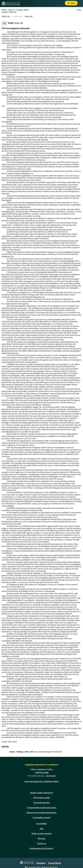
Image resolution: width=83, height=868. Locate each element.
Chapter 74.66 (22, 10)
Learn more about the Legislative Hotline (42, 781)
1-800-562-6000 (41, 773)
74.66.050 (15, 41)
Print (79, 10)
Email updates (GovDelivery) (41, 848)
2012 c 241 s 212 (9, 742)
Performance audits (42, 798)
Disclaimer (41, 863)
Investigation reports (41, 817)
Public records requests (42, 833)
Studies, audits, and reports (42, 793)
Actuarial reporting (42, 803)
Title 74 (11, 10)
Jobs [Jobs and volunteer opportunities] (41, 828)
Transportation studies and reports (42, 808)
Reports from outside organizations (41, 812)
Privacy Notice (55, 863)
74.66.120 (18, 23)
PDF (4, 23)
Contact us (42, 843)
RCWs (4, 10)
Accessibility (41, 823)
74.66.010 (58, 752)
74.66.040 (59, 39)
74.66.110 (6, 17)
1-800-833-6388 (50, 776)
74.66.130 (28, 17)
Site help (42, 838)
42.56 (58, 737)
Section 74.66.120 (9, 12)
